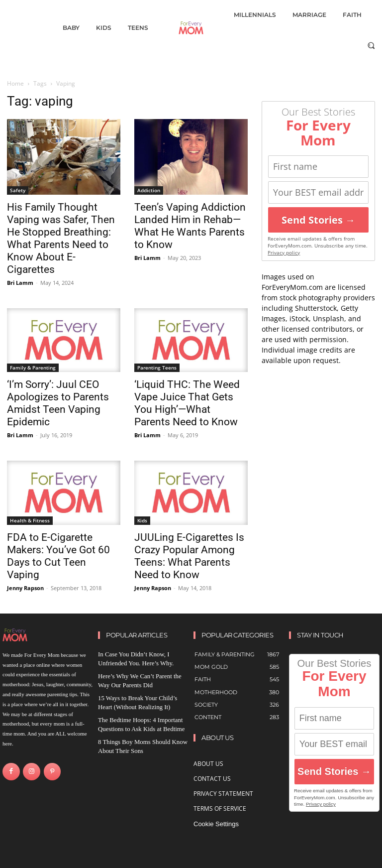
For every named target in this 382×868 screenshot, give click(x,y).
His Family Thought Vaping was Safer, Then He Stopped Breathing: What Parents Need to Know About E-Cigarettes (61, 238)
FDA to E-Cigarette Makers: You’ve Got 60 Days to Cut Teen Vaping (58, 556)
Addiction (149, 190)
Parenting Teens (157, 368)
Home (15, 83)
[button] (371, 45)
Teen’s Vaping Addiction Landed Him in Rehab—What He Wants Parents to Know (190, 226)
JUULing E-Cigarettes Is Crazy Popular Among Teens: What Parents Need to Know (189, 556)
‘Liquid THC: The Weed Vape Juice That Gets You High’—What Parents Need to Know (187, 403)
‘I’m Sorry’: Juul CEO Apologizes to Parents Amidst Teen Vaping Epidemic (58, 403)
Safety (18, 190)
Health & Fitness (30, 520)
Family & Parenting (33, 368)
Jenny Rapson (25, 588)
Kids (142, 520)
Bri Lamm (20, 283)
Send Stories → (318, 220)
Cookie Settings (216, 824)
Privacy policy (284, 253)
